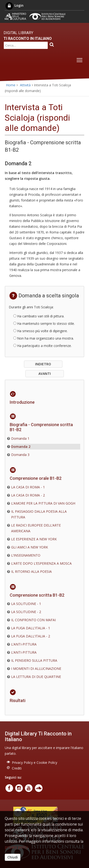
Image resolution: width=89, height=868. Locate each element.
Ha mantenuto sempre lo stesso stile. (46, 323)
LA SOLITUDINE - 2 (26, 612)
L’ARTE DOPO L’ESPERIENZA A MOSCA (41, 563)
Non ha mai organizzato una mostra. (45, 338)
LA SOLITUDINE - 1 (26, 604)
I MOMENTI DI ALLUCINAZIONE (36, 669)
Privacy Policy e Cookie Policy (35, 762)
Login (14, 5)
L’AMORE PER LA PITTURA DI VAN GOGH (43, 503)
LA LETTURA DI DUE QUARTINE (36, 677)
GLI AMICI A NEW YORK (30, 547)
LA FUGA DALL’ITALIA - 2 (31, 636)
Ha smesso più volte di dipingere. (42, 331)
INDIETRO (43, 364)
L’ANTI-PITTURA (24, 644)
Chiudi (13, 857)
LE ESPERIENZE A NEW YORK (34, 539)
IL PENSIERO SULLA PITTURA (34, 660)
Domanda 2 (21, 447)
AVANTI (45, 374)
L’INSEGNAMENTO (26, 555)
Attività (25, 85)
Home (11, 85)
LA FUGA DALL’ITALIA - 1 (31, 628)
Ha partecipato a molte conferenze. (44, 346)
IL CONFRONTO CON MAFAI (33, 620)
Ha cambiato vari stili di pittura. (41, 316)
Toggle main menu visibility (80, 59)
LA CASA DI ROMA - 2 (28, 495)
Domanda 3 (20, 455)
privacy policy (16, 847)
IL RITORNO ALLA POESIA (31, 571)
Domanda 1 (20, 438)
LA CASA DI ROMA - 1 (28, 487)
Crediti (17, 768)
